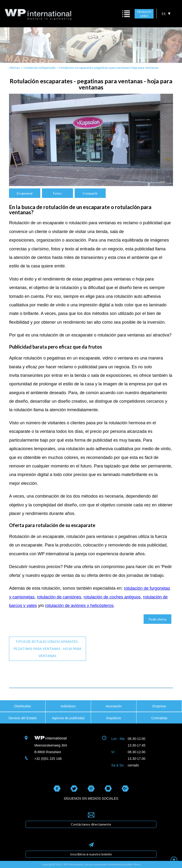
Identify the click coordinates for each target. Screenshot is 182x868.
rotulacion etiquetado (40, 68)
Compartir (90, 193)
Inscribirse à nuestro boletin (91, 854)
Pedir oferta (157, 619)
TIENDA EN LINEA (144, 14)
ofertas (14, 68)
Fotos (57, 193)
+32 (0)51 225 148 (48, 759)
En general (25, 193)
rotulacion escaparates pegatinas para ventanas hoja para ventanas (109, 68)
